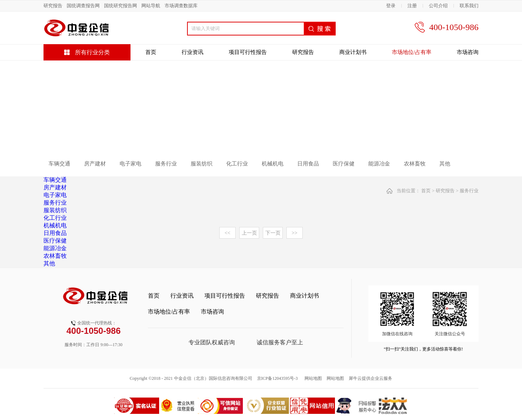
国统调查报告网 (83, 6)
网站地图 (312, 378)
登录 (391, 6)
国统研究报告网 (121, 6)
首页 (151, 52)
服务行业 (469, 191)
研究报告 (53, 6)
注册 (412, 6)
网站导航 (151, 6)
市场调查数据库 (181, 6)
